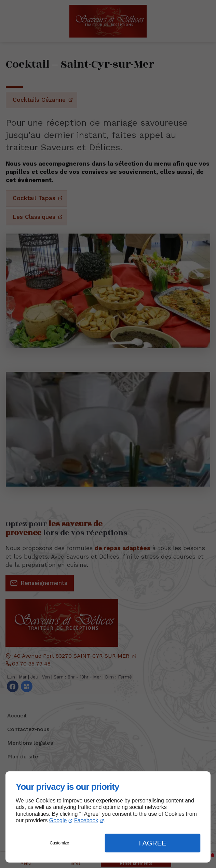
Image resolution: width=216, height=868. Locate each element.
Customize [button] (60, 843)
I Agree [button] (152, 843)
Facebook (86, 820)
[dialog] (108, 817)
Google (58, 820)
